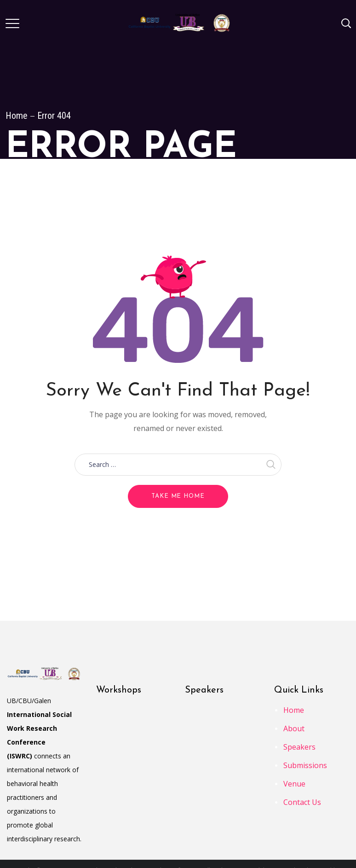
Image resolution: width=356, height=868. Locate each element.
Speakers (299, 747)
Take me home (178, 496)
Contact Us (302, 802)
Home (17, 116)
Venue (294, 784)
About (294, 728)
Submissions (305, 765)
